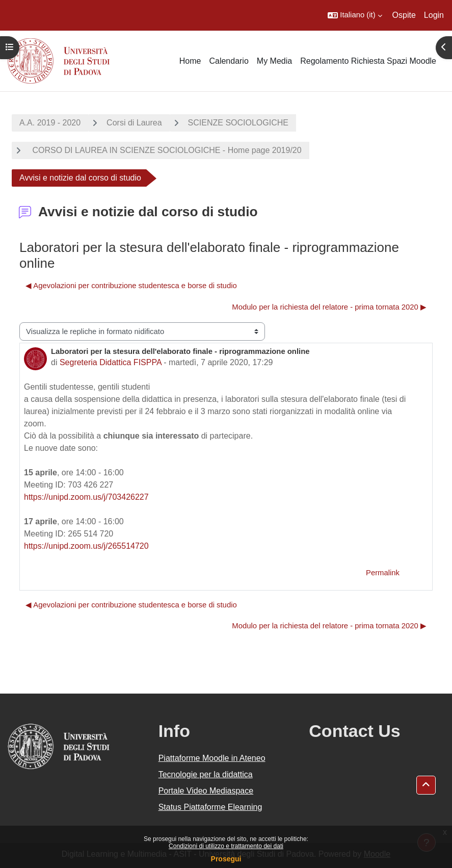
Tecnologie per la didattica (206, 774)
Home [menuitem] (190, 61)
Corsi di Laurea (134, 123)
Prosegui (226, 859)
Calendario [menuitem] (229, 61)
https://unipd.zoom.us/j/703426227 (86, 497)
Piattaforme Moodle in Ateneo (212, 758)
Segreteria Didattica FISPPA (111, 362)
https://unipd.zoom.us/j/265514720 (86, 546)
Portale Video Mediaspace (206, 791)
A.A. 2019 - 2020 (50, 123)
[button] (355, 15)
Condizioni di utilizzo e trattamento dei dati (226, 846)
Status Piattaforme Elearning (210, 807)
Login (434, 15)
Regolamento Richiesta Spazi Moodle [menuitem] (368, 61)
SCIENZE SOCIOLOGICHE (238, 123)
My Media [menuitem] (274, 61)
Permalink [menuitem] (383, 573)
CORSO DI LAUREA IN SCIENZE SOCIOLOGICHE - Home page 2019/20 (166, 150)
